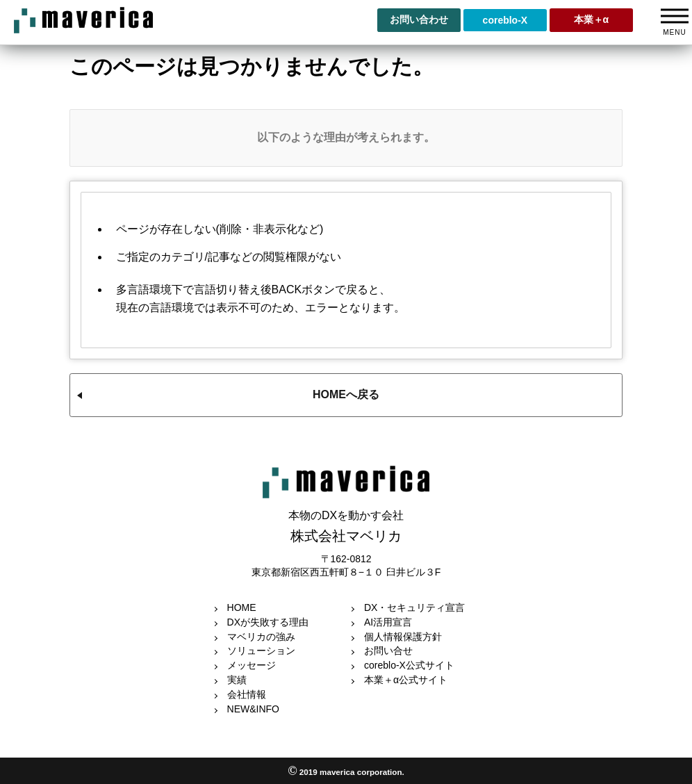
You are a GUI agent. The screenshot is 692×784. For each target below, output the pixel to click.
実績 (237, 680)
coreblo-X (505, 20)
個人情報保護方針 (403, 637)
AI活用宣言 (388, 622)
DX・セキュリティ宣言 (414, 607)
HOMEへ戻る (346, 394)
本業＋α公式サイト (406, 680)
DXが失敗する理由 (268, 622)
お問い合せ (388, 651)
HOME (242, 607)
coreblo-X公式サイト (409, 665)
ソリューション (261, 651)
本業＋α (592, 19)
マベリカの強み (261, 637)
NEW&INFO (253, 709)
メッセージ (252, 665)
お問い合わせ (419, 19)
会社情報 (247, 694)
